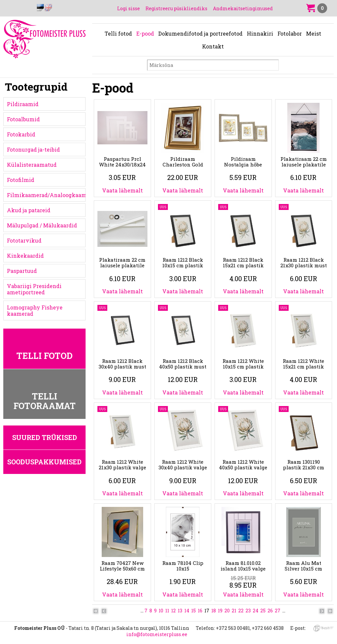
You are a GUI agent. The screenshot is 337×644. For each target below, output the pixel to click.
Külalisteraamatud (32, 165)
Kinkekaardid (25, 256)
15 (194, 611)
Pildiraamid (23, 104)
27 (278, 611)
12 (173, 611)
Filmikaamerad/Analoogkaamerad (46, 195)
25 (263, 611)
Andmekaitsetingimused (243, 8)
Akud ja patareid (29, 210)
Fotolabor (290, 33)
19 (220, 611)
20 (227, 611)
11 (167, 611)
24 (256, 611)
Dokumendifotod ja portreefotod (200, 33)
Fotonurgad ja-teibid (33, 149)
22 (241, 611)
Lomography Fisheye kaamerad (35, 310)
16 (200, 611)
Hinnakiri (260, 33)
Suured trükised (45, 437)
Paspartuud (22, 271)
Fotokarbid (21, 134)
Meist (314, 33)
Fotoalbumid (23, 119)
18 (214, 611)
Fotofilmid (21, 180)
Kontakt (213, 46)
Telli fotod (118, 33)
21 (234, 611)
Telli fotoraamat (45, 401)
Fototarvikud (24, 240)
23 (248, 611)
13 (180, 611)
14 (187, 611)
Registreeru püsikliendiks (176, 8)
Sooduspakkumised (44, 462)
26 (270, 611)
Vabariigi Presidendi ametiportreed (34, 289)
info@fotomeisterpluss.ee (157, 634)
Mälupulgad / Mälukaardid (42, 225)
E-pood (145, 33)
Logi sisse (129, 8)
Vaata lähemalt (122, 190)
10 (161, 611)
